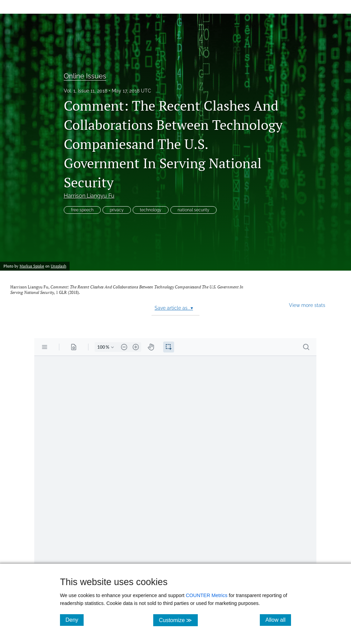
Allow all (278, 620)
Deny (75, 620)
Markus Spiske (32, 266)
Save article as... (174, 308)
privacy (117, 210)
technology (151, 210)
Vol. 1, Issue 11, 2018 (86, 91)
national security (193, 210)
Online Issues (85, 76)
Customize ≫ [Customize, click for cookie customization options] (178, 620)
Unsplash (58, 266)
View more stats (307, 305)
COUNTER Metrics (207, 595)
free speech (82, 210)
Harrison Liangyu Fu (89, 196)
